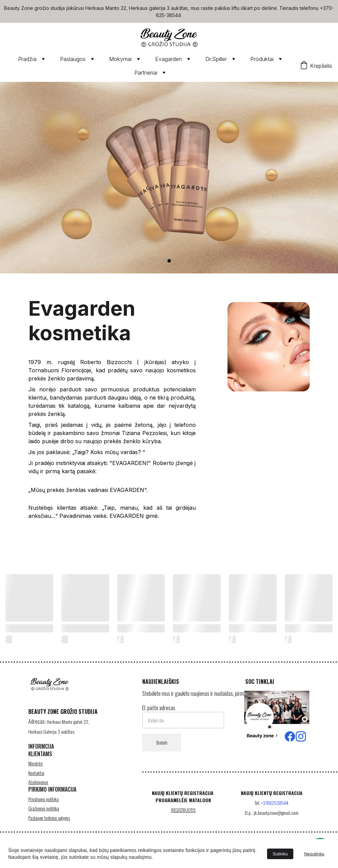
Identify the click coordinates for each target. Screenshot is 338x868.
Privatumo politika (43, 804)
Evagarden (168, 59)
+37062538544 (275, 807)
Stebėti (162, 751)
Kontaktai (36, 780)
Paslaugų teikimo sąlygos (49, 823)
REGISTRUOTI (182, 814)
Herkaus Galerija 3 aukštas (51, 736)
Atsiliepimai (38, 789)
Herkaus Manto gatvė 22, (68, 726)
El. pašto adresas (159, 716)
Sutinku (280, 854)
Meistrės (35, 770)
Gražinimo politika (44, 814)
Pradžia (27, 59)
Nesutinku (314, 854)
